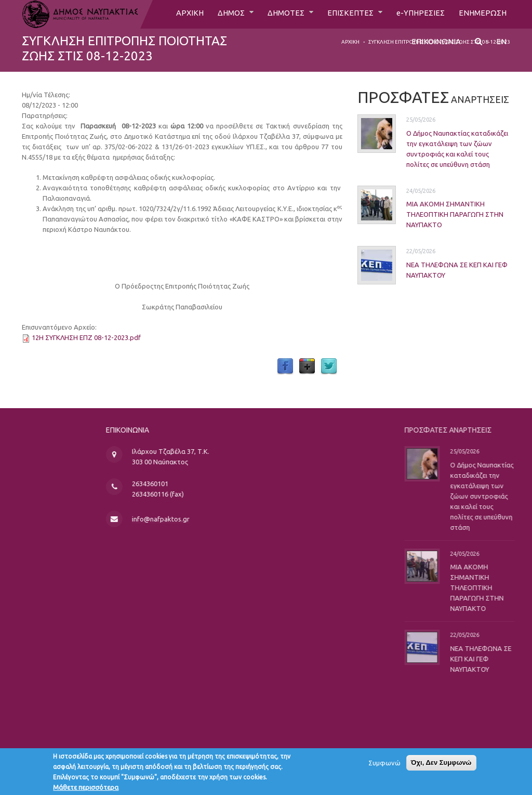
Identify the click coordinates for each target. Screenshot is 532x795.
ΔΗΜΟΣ (221, 14)
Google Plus (307, 367)
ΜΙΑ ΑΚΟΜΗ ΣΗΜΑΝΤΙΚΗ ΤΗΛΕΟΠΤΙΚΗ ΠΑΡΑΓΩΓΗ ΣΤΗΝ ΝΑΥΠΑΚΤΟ (443, 214)
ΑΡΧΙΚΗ (177, 14)
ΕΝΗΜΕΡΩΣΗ (481, 14)
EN (501, 45)
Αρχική (350, 42)
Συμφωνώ (384, 766)
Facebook (285, 367)
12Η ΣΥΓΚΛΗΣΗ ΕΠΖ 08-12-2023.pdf (86, 337)
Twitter (329, 367)
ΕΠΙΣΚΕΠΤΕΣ (346, 14)
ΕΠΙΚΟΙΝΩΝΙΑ (436, 45)
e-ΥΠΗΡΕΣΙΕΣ (417, 14)
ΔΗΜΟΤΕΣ (279, 14)
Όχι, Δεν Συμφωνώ (441, 766)
